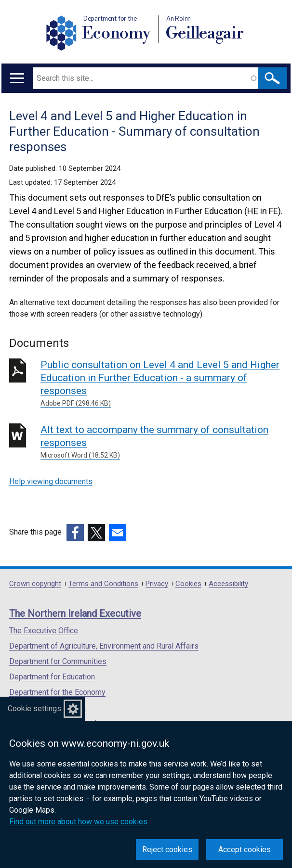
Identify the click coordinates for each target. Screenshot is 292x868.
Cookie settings (34, 708)
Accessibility (228, 584)
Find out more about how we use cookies (78, 822)
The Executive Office (44, 631)
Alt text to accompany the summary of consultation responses (162, 442)
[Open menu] (17, 78)
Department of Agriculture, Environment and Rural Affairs (104, 646)
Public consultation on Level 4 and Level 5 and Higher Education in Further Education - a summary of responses (162, 384)
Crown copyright (35, 584)
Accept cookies (245, 849)
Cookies (188, 584)
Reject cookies (167, 849)
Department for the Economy (57, 692)
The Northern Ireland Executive (75, 613)
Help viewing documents (51, 481)
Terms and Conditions (103, 584)
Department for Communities (58, 661)
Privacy (157, 584)
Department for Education (52, 677)
